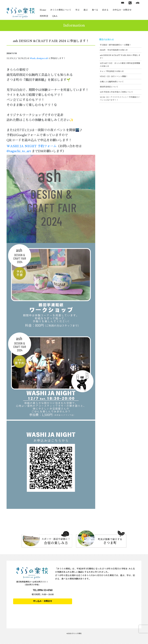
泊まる (105, 10)
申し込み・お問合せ (43, 601)
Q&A (55, 16)
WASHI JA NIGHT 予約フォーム (32, 146)
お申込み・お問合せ (122, 10)
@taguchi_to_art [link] (19, 151)
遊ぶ (86, 10)
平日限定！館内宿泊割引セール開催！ (115, 45)
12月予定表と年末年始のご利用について (116, 92)
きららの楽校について (61, 10)
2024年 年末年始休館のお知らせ (114, 50)
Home (43, 10)
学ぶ (77, 10)
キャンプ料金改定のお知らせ (112, 71)
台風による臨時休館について (112, 82)
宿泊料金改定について (109, 87)
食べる (95, 10)
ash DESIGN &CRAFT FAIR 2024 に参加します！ (120, 57)
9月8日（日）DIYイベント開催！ (114, 76)
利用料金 (44, 16)
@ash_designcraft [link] (39, 58)
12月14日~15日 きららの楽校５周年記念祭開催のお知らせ (120, 65)
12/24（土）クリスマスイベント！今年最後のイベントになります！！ (120, 99)
